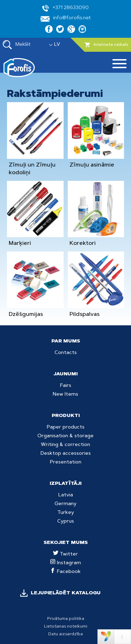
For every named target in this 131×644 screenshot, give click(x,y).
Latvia (66, 495)
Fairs (66, 386)
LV (57, 45)
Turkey (66, 513)
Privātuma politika (66, 619)
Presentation (66, 462)
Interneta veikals (106, 45)
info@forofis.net (66, 19)
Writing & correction (65, 445)
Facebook (65, 572)
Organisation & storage (65, 436)
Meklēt (17, 45)
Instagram (66, 563)
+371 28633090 (65, 8)
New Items (65, 395)
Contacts (66, 353)
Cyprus (66, 522)
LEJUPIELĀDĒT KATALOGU (66, 593)
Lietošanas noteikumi (66, 627)
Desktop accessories (66, 454)
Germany (65, 504)
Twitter (65, 554)
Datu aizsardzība (65, 634)
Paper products (66, 427)
